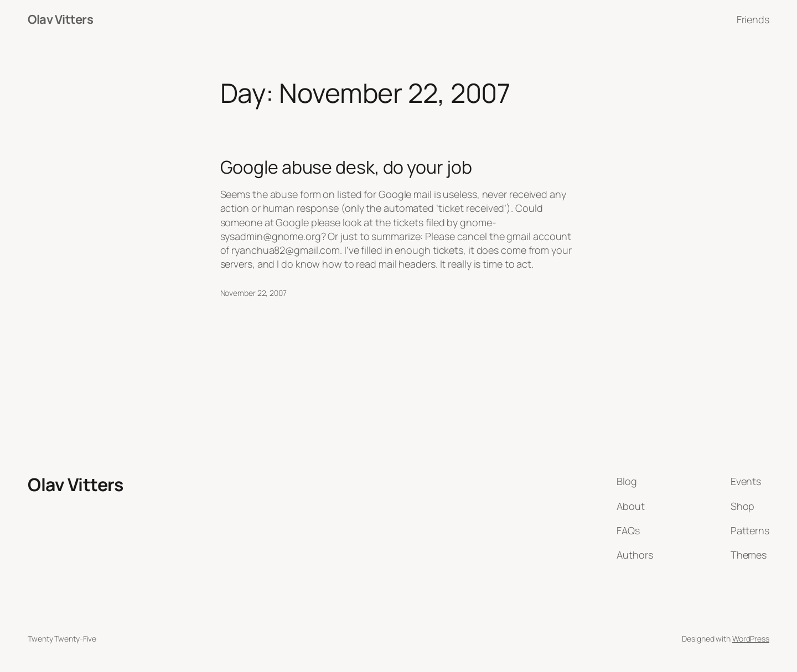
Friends (753, 19)
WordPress (751, 639)
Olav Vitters (60, 19)
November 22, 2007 (253, 293)
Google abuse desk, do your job (346, 167)
